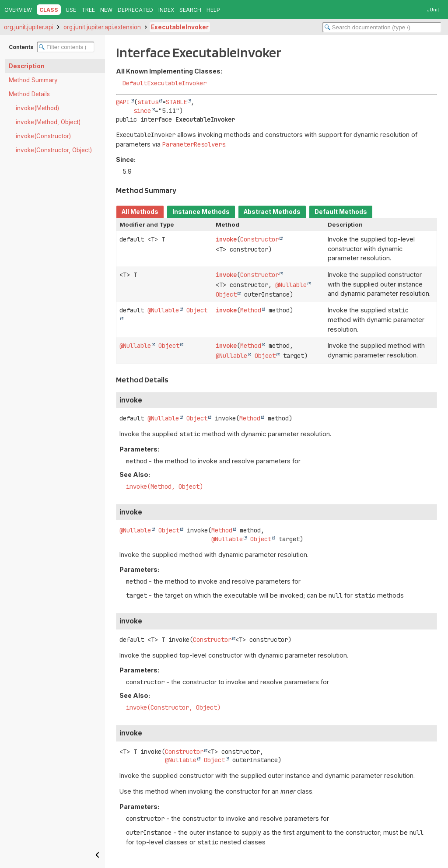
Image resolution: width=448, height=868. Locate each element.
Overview (18, 10)
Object (226, 294)
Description (27, 66)
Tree (88, 10)
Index (166, 10)
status (148, 102)
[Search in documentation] (382, 27)
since (142, 111)
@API (123, 102)
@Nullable (291, 285)
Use (71, 10)
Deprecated (135, 10)
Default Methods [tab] (341, 212)
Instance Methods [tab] (201, 212)
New (106, 10)
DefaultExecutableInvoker (164, 83)
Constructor (259, 239)
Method (251, 310)
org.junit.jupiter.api (29, 27)
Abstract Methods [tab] (272, 212)
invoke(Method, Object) (48, 122)
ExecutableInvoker (180, 27)
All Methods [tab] (140, 212)
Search (190, 10)
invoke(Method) (37, 108)
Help (213, 10)
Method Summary (33, 80)
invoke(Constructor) (43, 136)
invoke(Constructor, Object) (54, 150)
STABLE (176, 102)
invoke (226, 239)
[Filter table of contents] (66, 47)
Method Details (29, 94)
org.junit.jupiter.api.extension (102, 27)
